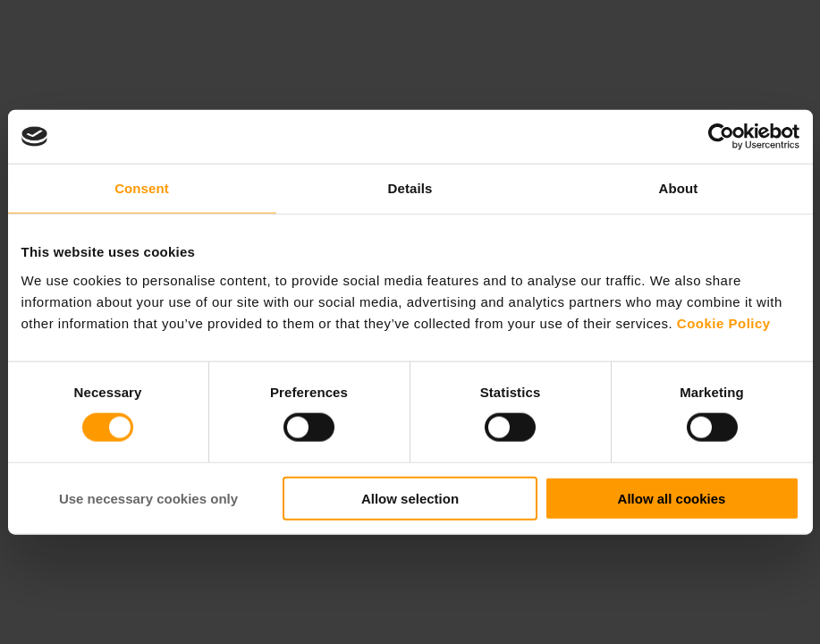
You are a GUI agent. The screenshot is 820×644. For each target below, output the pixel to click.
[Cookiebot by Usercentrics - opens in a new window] (721, 137)
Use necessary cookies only (148, 498)
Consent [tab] (142, 188)
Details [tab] (410, 188)
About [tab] (679, 188)
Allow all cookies (672, 498)
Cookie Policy (724, 322)
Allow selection (410, 498)
